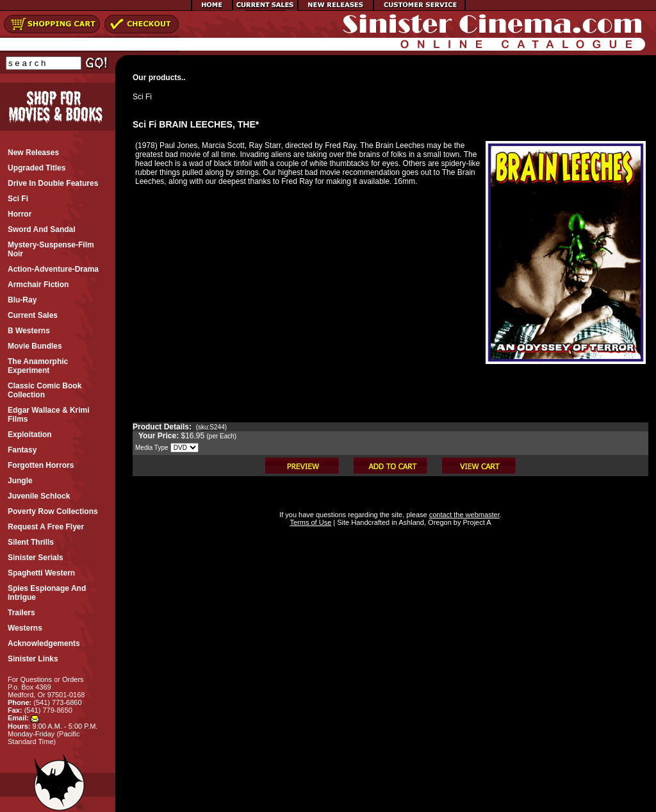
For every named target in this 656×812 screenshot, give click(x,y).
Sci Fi (142, 97)
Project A (476, 522)
